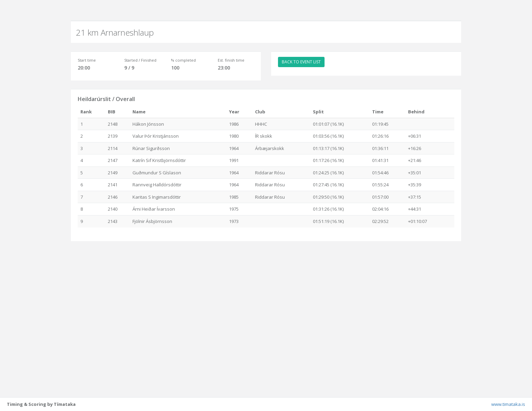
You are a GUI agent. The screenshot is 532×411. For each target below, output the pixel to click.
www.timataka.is (508, 404)
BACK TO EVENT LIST (301, 62)
